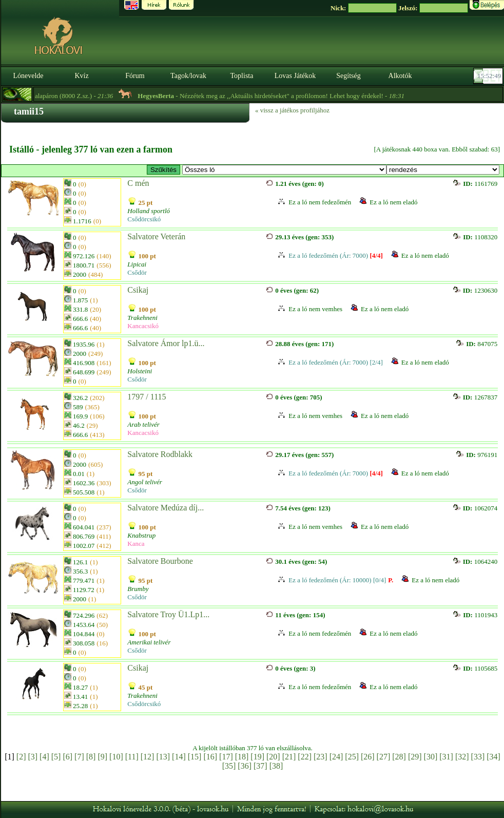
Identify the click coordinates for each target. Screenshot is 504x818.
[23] (321, 757)
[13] (163, 757)
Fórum (135, 76)
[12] (148, 757)
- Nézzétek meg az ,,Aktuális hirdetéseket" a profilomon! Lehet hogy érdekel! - (284, 96)
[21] (289, 757)
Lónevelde (28, 76)
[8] (91, 757)
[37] (260, 766)
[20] (273, 757)
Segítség (348, 76)
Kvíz (81, 76)
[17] (226, 757)
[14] (179, 757)
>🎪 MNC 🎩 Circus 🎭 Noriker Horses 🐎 (284, 170)
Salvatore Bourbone (160, 561)
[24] (336, 757)
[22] (305, 757)
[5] (56, 757)
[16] (210, 757)
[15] (195, 757)
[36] (245, 766)
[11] (132, 757)
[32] (462, 757)
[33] (478, 757)
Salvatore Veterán (156, 236)
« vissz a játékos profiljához (292, 110)
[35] (229, 766)
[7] (79, 757)
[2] (21, 757)
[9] (102, 757)
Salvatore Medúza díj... (166, 508)
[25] (352, 757)
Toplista (242, 76)
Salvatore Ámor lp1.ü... (166, 343)
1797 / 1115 (147, 397)
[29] (415, 757)
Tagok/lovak (188, 76)
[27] (384, 757)
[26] (368, 757)
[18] (242, 757)
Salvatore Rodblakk (160, 454)
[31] (446, 757)
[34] (493, 757)
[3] (33, 757)
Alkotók (400, 76)
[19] (257, 757)
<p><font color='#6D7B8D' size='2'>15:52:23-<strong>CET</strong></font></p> (489, 76)
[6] (67, 757)
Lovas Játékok (295, 76)
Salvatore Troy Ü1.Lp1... (168, 614)
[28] (399, 757)
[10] (116, 757)
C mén (138, 183)
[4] (44, 757)
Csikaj (138, 290)
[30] (431, 757)
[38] (276, 766)
